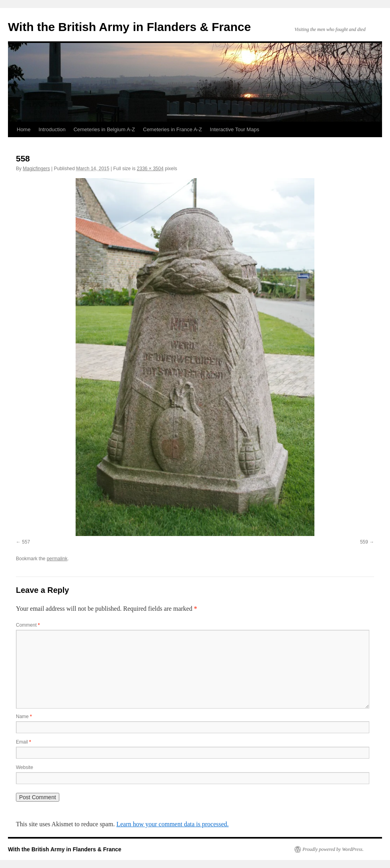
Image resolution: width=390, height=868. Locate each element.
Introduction (52, 129)
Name (24, 717)
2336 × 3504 (150, 169)
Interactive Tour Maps (234, 129)
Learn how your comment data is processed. (172, 824)
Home (24, 129)
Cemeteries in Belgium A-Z (104, 129)
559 (364, 542)
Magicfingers (36, 169)
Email (23, 742)
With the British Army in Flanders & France (129, 27)
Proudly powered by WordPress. (333, 849)
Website (24, 767)
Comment (28, 625)
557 (26, 542)
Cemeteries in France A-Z (172, 129)
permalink (57, 559)
